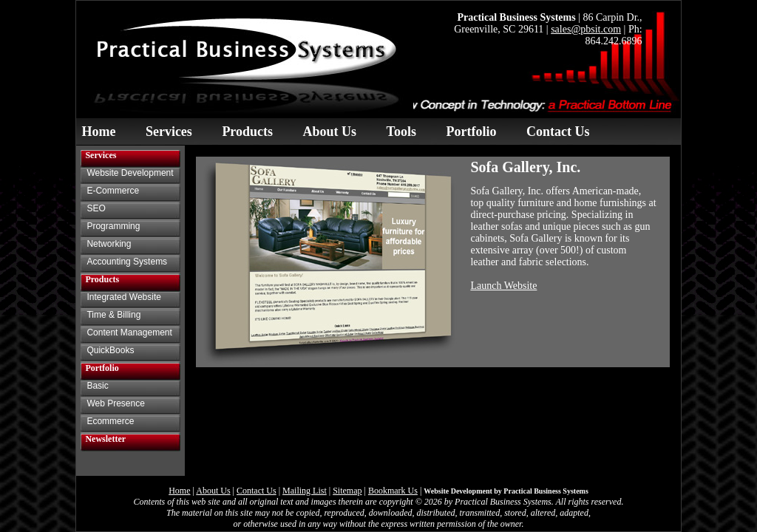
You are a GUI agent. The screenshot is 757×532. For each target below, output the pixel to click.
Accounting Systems (127, 262)
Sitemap (347, 491)
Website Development (130, 173)
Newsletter (105, 439)
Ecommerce (110, 421)
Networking (109, 244)
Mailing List (305, 491)
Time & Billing (113, 315)
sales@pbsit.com (586, 29)
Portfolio (471, 132)
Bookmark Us (393, 491)
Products (247, 132)
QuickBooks (110, 350)
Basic (97, 386)
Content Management (129, 332)
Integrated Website (124, 297)
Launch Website (503, 286)
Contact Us (558, 132)
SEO (96, 208)
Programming (113, 226)
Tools (401, 132)
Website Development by (506, 491)
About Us (330, 132)
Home (98, 132)
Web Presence (116, 403)
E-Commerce (113, 191)
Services (169, 132)
